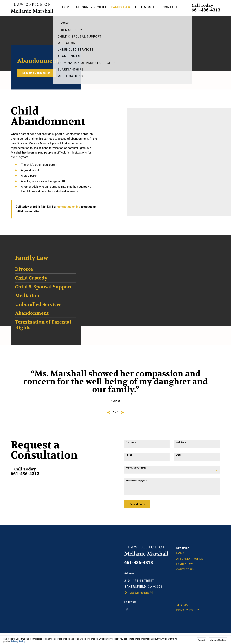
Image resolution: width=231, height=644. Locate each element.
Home (180, 553)
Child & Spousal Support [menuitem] (43, 287)
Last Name (181, 442)
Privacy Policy (188, 610)
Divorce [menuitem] (24, 269)
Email (178, 455)
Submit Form (137, 504)
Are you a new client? (136, 468)
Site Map (183, 605)
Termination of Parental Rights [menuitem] (43, 325)
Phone (129, 455)
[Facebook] (127, 609)
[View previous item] (109, 412)
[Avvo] (135, 609)
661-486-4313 (206, 10)
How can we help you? (136, 481)
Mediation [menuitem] (27, 296)
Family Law (185, 564)
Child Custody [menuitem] (31, 278)
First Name (131, 442)
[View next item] (122, 412)
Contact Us (185, 570)
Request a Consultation (36, 73)
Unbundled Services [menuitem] (38, 304)
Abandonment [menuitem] (32, 313)
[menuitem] (68, 8)
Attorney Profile (190, 559)
